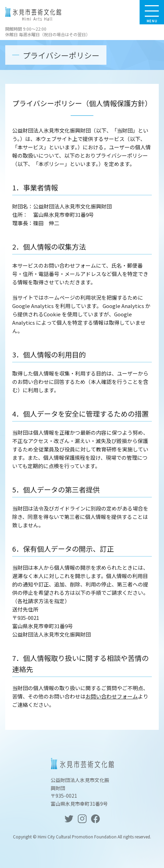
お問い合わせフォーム (112, 696)
